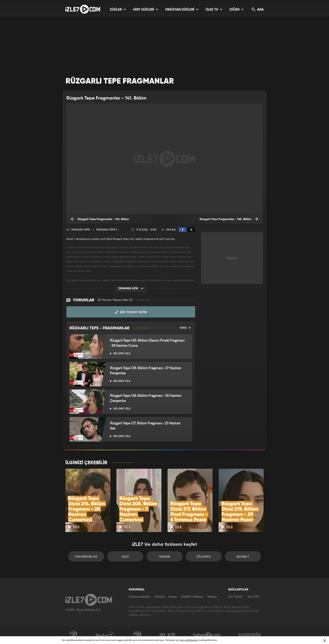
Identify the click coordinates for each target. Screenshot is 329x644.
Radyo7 (105, 635)
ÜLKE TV (214, 10)
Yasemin (250, 635)
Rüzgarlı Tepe (81, 230)
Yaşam (165, 556)
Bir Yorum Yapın (131, 312)
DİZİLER (118, 10)
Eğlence (204, 556)
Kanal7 (73, 635)
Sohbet (243, 556)
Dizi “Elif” (254, 596)
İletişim (212, 596)
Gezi (125, 556)
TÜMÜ (185, 328)
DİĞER (237, 10)
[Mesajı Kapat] (325, 641)
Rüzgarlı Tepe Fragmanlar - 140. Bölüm (229, 219)
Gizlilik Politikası (192, 596)
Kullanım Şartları (140, 596)
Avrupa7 (137, 635)
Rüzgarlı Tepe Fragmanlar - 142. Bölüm (100, 219)
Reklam (160, 596)
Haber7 (207, 635)
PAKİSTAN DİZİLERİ (182, 10)
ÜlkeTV (167, 635)
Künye (173, 596)
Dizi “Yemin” (236, 596)
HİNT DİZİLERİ (146, 10)
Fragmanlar (86, 556)
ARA (258, 10)
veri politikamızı (189, 640)
